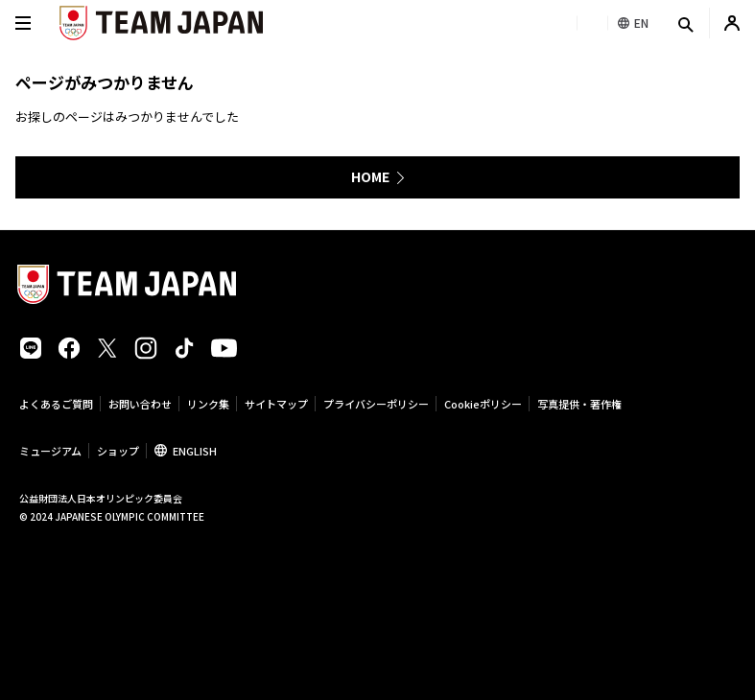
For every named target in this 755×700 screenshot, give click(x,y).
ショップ (118, 451)
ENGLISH (195, 451)
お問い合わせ (140, 404)
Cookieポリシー (483, 404)
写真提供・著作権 (579, 404)
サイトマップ (276, 404)
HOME (370, 176)
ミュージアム (50, 451)
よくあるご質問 (56, 404)
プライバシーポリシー (376, 404)
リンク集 (208, 404)
